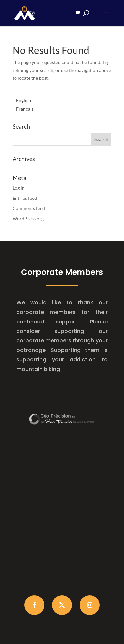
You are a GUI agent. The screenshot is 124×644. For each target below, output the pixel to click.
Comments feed (29, 208)
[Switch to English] (25, 100)
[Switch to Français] (25, 109)
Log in (19, 188)
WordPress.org (28, 218)
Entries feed (25, 198)
